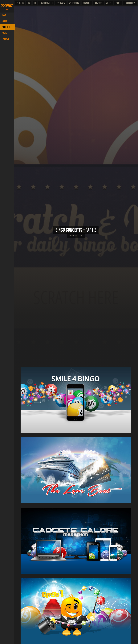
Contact (5, 39)
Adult (109, 3)
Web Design (74, 3)
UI (35, 3)
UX (29, 3)
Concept (98, 3)
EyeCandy (61, 3)
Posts (4, 33)
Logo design (130, 3)
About (4, 21)
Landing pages (46, 3)
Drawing (87, 3)
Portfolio (6, 27)
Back (20, 3)
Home (4, 15)
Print (118, 3)
